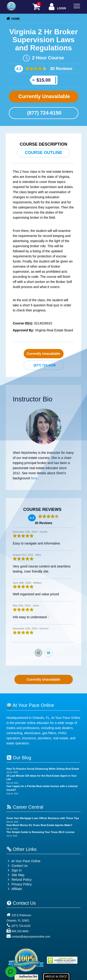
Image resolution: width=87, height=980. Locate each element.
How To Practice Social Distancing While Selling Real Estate (43, 769)
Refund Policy (22, 880)
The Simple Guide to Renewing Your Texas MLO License (40, 832)
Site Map (15, 875)
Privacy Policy (22, 884)
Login (57, 7)
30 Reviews (61, 69)
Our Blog (19, 758)
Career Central (25, 807)
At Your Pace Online (23, 861)
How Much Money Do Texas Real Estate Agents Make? (39, 825)
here (34, 478)
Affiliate (14, 889)
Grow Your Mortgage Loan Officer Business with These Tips (43, 818)
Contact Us (17, 866)
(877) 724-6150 (44, 113)
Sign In (14, 870)
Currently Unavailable (43, 96)
